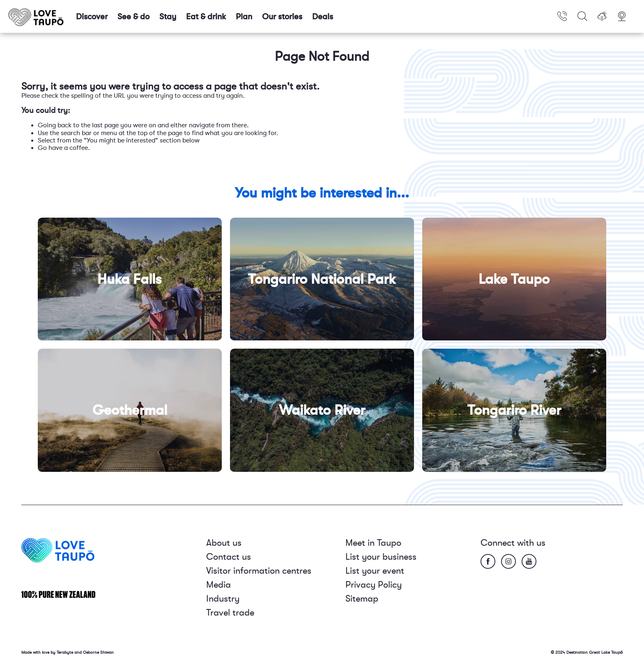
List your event (375, 571)
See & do (133, 17)
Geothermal (130, 410)
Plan (244, 17)
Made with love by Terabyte (48, 652)
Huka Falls (130, 279)
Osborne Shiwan (98, 652)
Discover (92, 17)
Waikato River (322, 410)
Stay (168, 17)
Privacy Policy (374, 585)
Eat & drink (206, 17)
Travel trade (230, 612)
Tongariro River (514, 410)
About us (224, 543)
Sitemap (362, 599)
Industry (223, 599)
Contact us (229, 557)
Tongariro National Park (322, 279)
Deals (323, 17)
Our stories (282, 17)
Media (218, 585)
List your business (381, 557)
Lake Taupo (514, 279)
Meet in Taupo (373, 543)
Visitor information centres (259, 571)
